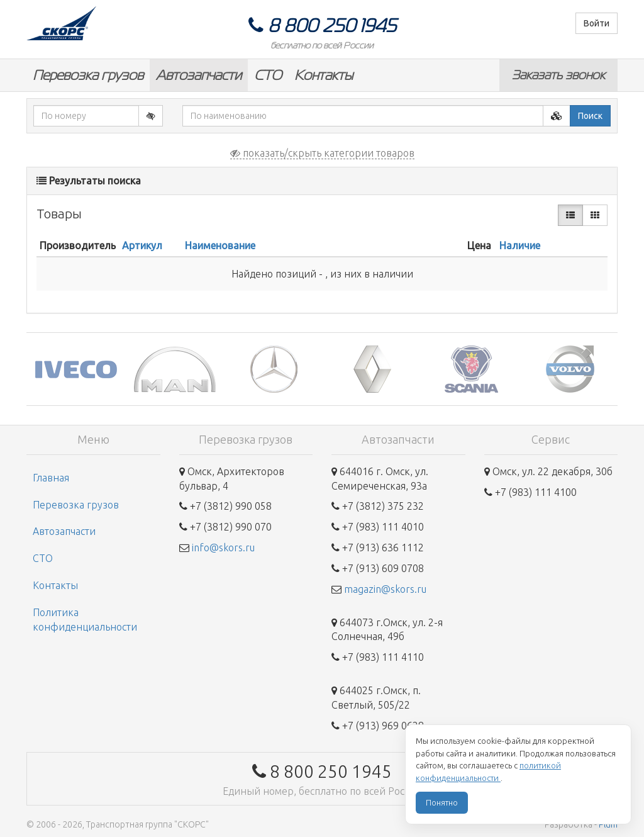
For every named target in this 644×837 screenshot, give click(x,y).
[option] (76, 369)
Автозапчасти (199, 75)
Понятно (442, 802)
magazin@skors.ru (385, 589)
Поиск (590, 116)
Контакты (324, 75)
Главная (51, 478)
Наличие (520, 245)
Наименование (220, 245)
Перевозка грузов (88, 75)
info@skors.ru (223, 548)
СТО (268, 75)
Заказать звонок (558, 75)
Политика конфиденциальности (85, 620)
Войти (597, 23)
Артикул (142, 245)
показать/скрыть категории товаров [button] (322, 153)
